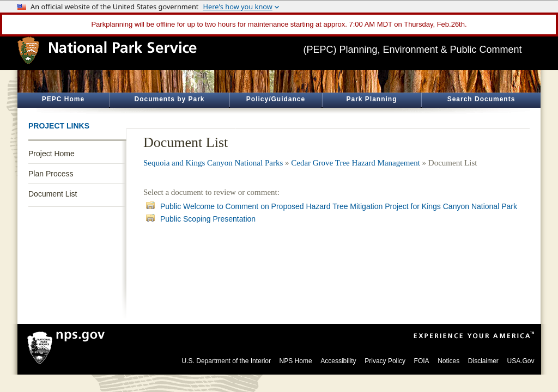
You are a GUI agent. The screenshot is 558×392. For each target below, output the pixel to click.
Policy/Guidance (276, 99)
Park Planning (371, 99)
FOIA (422, 361)
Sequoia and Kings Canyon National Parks (213, 163)
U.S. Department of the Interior (226, 361)
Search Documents (481, 99)
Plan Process (51, 174)
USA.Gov (520, 361)
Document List (53, 194)
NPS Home (296, 361)
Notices (448, 361)
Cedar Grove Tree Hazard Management (356, 163)
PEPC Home (63, 99)
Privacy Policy (385, 361)
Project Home (51, 154)
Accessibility (338, 361)
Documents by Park (169, 99)
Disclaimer (483, 361)
